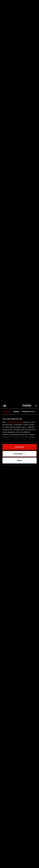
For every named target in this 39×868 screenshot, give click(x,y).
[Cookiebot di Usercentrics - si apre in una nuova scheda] (23, 406)
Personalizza (20, 454)
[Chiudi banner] (36, 406)
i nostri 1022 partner (15, 422)
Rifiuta (19, 460)
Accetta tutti (19, 447)
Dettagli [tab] (16, 411)
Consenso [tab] (6, 411)
